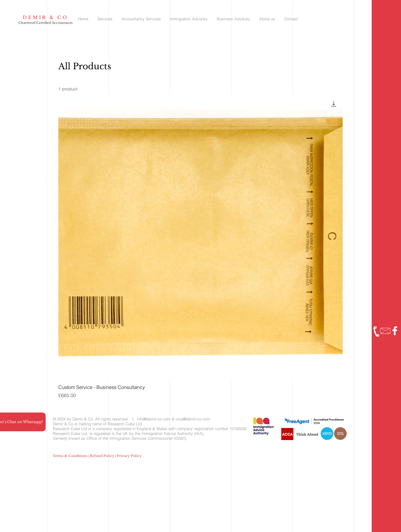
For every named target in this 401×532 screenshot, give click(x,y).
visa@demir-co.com (193, 419)
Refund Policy (102, 456)
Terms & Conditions (70, 456)
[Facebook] (395, 331)
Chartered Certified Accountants (46, 23)
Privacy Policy (129, 456)
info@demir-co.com (154, 419)
